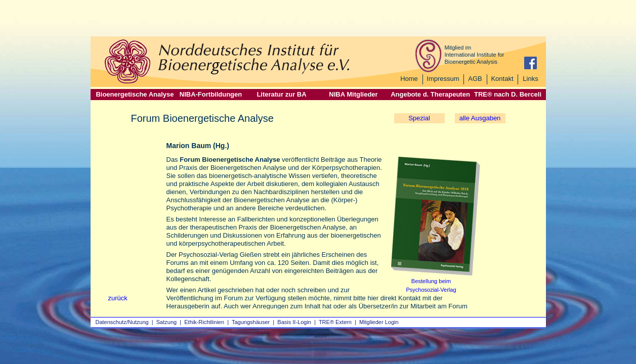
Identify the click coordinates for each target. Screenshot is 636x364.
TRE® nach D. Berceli (508, 94)
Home (409, 79)
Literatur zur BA (281, 94)
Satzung (166, 322)
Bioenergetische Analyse (135, 94)
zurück (118, 298)
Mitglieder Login (379, 322)
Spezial (419, 118)
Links (530, 79)
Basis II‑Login (294, 322)
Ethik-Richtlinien (204, 322)
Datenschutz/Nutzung (122, 322)
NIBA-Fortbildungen (211, 94)
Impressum (443, 79)
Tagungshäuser (251, 322)
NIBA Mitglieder (353, 94)
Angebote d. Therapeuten (430, 94)
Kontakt (502, 79)
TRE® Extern (335, 322)
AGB (475, 79)
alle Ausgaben (480, 118)
